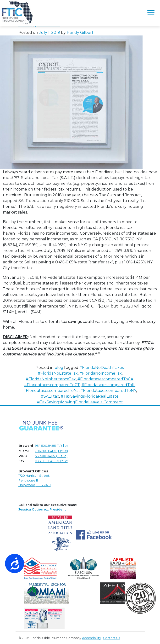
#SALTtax (50, 396)
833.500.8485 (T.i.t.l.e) (52, 461)
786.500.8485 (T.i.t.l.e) (51, 451)
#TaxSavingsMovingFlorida (63, 402)
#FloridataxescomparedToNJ (51, 391)
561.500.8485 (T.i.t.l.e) (51, 456)
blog (59, 368)
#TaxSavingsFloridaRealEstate (90, 396)
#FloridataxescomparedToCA (105, 379)
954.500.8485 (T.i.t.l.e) (51, 446)
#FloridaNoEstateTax (58, 373)
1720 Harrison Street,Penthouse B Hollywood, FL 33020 (35, 480)
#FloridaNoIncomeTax (101, 373)
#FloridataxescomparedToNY (108, 391)
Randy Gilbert (80, 32)
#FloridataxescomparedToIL (108, 385)
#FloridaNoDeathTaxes (102, 368)
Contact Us (111, 638)
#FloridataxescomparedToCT (52, 385)
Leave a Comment (106, 402)
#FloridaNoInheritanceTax (51, 379)
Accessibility (91, 638)
